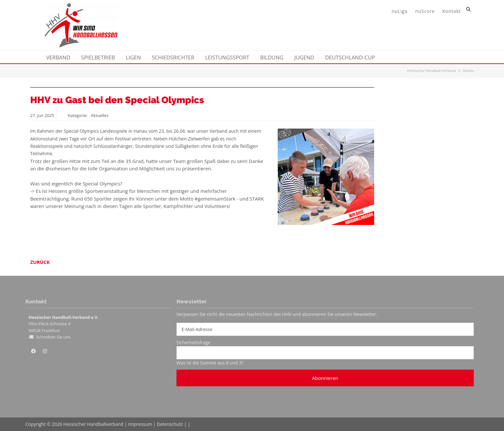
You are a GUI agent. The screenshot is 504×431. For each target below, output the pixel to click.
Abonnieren (325, 378)
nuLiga (400, 11)
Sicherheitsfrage (193, 342)
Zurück (40, 262)
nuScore (425, 11)
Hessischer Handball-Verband (432, 71)
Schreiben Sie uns (53, 337)
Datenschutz (170, 424)
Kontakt (452, 11)
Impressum (140, 424)
